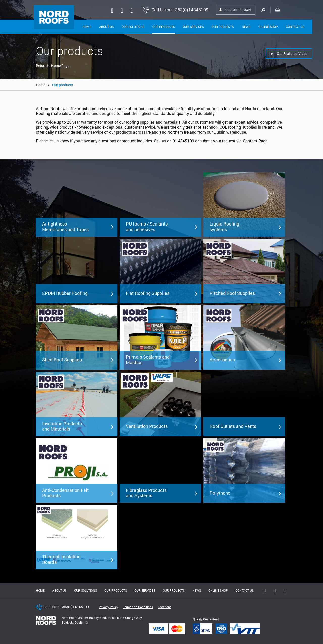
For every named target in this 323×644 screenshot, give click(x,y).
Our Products (164, 27)
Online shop (268, 27)
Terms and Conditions (138, 607)
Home (87, 27)
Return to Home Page (53, 65)
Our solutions (133, 27)
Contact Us (295, 27)
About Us (106, 27)
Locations (165, 607)
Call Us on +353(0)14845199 (66, 607)
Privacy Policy (109, 607)
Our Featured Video (292, 54)
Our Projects (223, 27)
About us (59, 590)
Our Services (193, 27)
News (246, 27)
